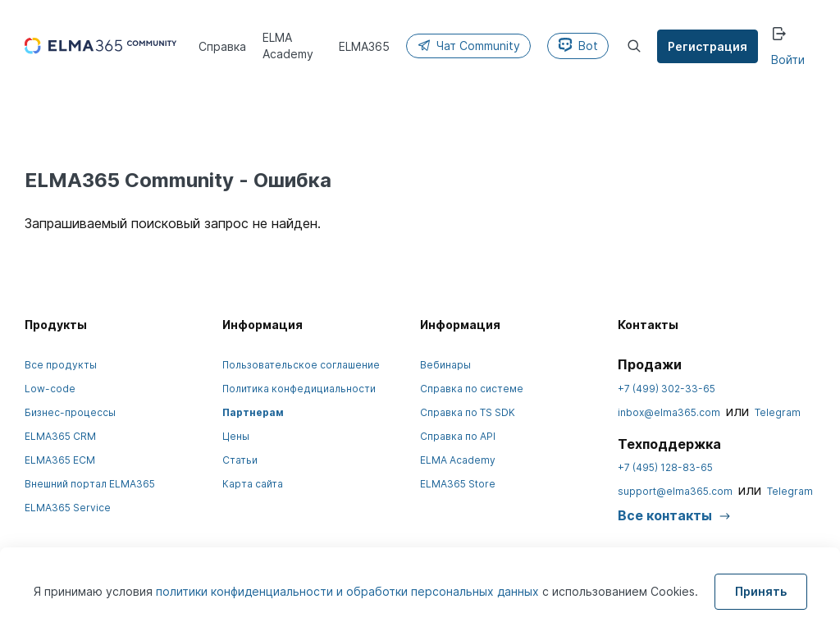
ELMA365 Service (68, 508)
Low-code (50, 389)
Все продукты (61, 365)
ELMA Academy (458, 460)
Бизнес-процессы (70, 412)
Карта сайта (253, 484)
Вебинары (445, 365)
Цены (236, 436)
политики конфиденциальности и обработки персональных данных (349, 591)
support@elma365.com (675, 491)
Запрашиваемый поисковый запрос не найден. (173, 223)
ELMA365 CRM (60, 436)
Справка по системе (472, 389)
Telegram (778, 412)
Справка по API (458, 436)
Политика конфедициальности (299, 389)
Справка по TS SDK (468, 412)
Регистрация (708, 46)
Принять (761, 591)
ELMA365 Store (458, 484)
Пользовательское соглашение (301, 365)
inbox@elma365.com (669, 412)
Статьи (240, 460)
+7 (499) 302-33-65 (667, 389)
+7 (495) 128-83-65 (665, 467)
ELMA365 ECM (60, 460)
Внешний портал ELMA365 (90, 484)
